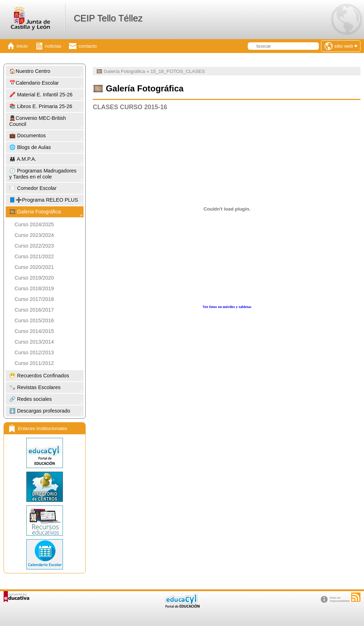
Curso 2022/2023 (34, 246)
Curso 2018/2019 (34, 288)
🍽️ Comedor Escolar (33, 188)
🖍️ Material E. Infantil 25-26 (41, 95)
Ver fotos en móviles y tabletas (227, 307)
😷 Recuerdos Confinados (39, 376)
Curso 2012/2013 (34, 352)
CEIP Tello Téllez (108, 18)
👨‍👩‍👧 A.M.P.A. (23, 159)
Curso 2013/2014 (34, 342)
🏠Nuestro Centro (30, 71)
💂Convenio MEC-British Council (38, 121)
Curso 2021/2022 (34, 256)
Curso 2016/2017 (34, 310)
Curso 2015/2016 (34, 320)
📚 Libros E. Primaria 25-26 (41, 106)
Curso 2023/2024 (34, 235)
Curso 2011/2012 (34, 363)
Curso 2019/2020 (34, 278)
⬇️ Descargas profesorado (40, 411)
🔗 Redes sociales (31, 399)
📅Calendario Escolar (34, 83)
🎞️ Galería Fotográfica (35, 212)
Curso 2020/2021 (34, 267)
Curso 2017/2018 (34, 299)
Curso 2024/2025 (34, 224)
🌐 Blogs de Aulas (30, 147)
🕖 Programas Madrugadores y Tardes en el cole (43, 174)
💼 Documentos (28, 136)
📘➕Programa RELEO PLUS (44, 200)
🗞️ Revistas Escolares (35, 387)
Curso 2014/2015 (34, 331)
